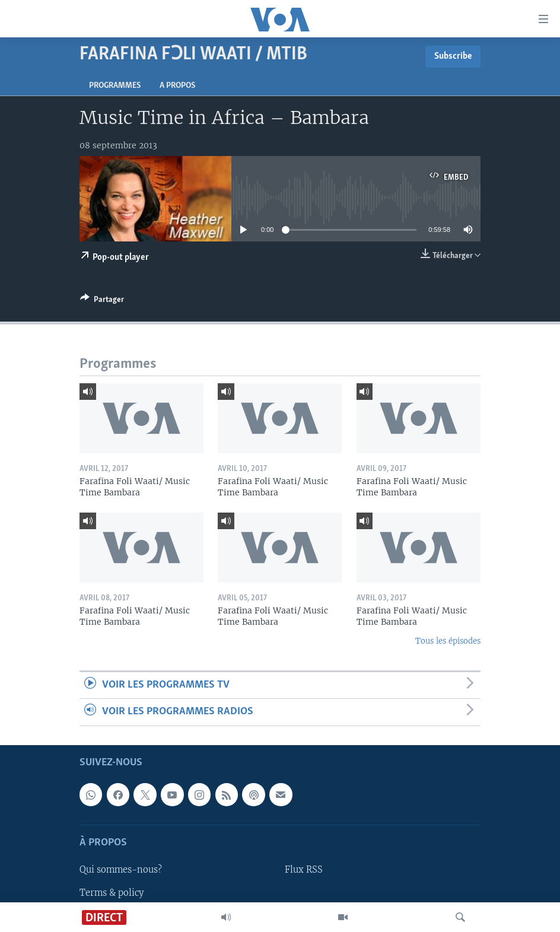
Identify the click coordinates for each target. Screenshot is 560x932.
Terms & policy (112, 892)
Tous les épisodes (448, 641)
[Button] (102, 301)
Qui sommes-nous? (121, 870)
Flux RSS (304, 870)
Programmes (115, 86)
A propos (177, 86)
